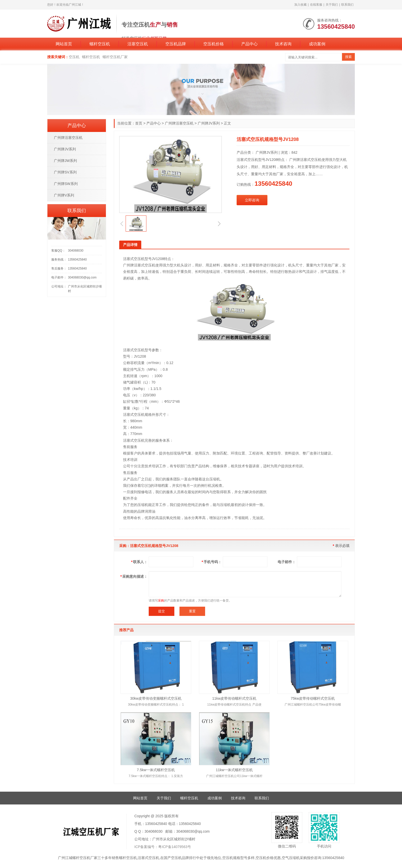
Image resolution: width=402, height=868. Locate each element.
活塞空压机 (138, 44)
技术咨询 (283, 44)
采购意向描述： (134, 576)
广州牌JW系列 (65, 161)
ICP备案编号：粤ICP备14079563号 (163, 847)
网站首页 (64, 44)
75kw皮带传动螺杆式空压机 (313, 698)
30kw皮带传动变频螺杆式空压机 (156, 698)
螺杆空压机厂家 (115, 57)
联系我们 (347, 5)
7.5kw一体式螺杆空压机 (156, 770)
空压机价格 (214, 44)
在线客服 (316, 5)
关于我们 (332, 5)
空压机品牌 (176, 44)
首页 (139, 123)
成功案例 (317, 44)
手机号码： (212, 562)
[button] (122, 224)
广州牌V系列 (64, 195)
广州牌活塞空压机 (179, 123)
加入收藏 (300, 5)
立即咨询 (252, 200)
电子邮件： (287, 562)
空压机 (74, 57)
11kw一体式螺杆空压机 (234, 770)
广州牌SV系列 (65, 172)
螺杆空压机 (100, 44)
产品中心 (249, 44)
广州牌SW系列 (66, 184)
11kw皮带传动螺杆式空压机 (234, 698)
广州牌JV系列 (209, 123)
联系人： (139, 562)
